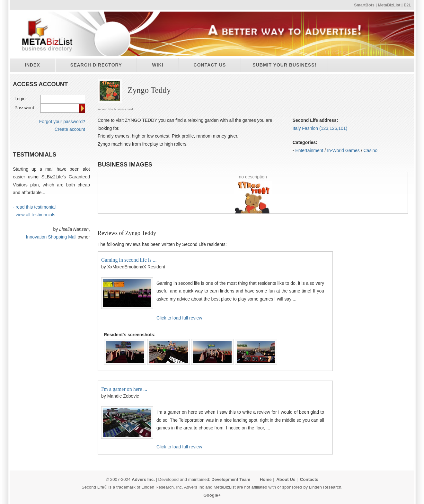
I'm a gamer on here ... (124, 389)
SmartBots (364, 5)
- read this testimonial (34, 207)
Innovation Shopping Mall (51, 237)
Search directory (96, 65)
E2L (407, 5)
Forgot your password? (62, 122)
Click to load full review (179, 318)
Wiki (158, 65)
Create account (70, 129)
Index (32, 65)
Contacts (309, 479)
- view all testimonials (34, 215)
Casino (371, 150)
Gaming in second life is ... (129, 260)
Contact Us (210, 65)
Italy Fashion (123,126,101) (320, 128)
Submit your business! (284, 65)
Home (266, 479)
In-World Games (343, 150)
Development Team (231, 479)
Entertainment (309, 150)
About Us (286, 479)
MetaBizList (389, 5)
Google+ (212, 495)
